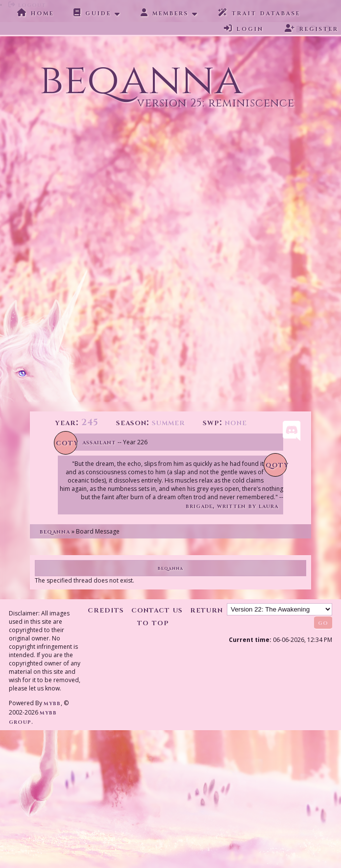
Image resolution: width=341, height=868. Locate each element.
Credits (106, 610)
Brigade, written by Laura (232, 506)
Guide (92, 13)
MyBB (52, 703)
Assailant (99, 442)
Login (244, 28)
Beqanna (55, 531)
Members (165, 13)
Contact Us (157, 610)
